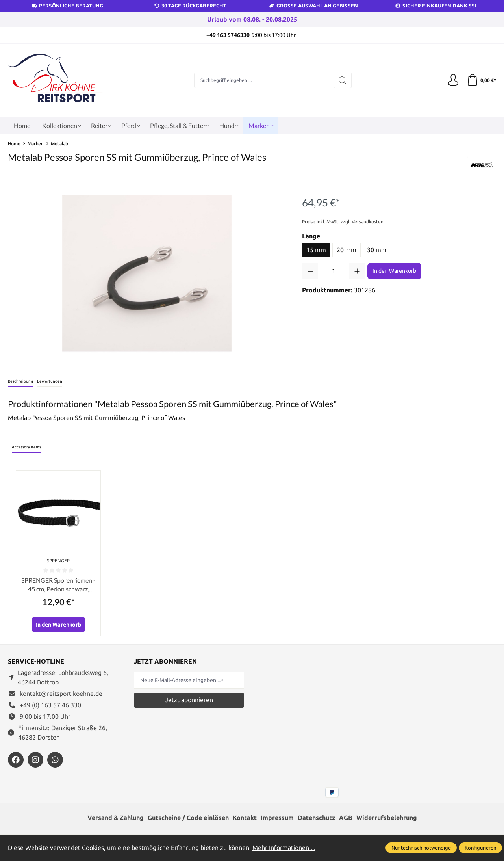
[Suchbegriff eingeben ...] (264, 80)
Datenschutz (316, 818)
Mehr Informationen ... (284, 848)
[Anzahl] (334, 271)
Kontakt (245, 818)
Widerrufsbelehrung (387, 818)
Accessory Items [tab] (26, 447)
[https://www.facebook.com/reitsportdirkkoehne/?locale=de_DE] (16, 760)
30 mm (377, 250)
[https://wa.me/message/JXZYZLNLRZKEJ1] (55, 760)
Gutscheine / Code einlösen (188, 818)
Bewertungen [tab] (50, 381)
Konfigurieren (480, 848)
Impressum (277, 818)
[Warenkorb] (481, 80)
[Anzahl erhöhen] (357, 271)
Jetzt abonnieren (189, 700)
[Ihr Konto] (453, 80)
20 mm (346, 250)
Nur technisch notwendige (421, 848)
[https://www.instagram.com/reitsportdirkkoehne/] (35, 760)
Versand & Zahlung (116, 818)
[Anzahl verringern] (310, 271)
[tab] (20, 382)
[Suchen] (343, 80)
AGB (346, 818)
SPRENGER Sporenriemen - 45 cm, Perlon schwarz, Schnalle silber (58, 585)
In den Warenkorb (394, 271)
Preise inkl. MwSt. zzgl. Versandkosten (343, 222)
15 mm (316, 250)
